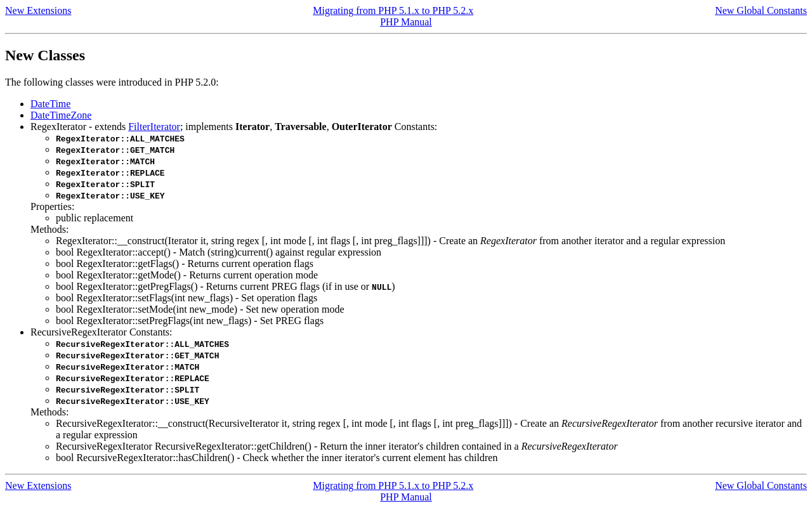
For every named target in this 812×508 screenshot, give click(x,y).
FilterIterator (154, 127)
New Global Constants (761, 10)
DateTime (50, 104)
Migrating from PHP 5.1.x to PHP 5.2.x (393, 10)
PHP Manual (406, 22)
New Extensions (38, 10)
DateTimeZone (61, 115)
